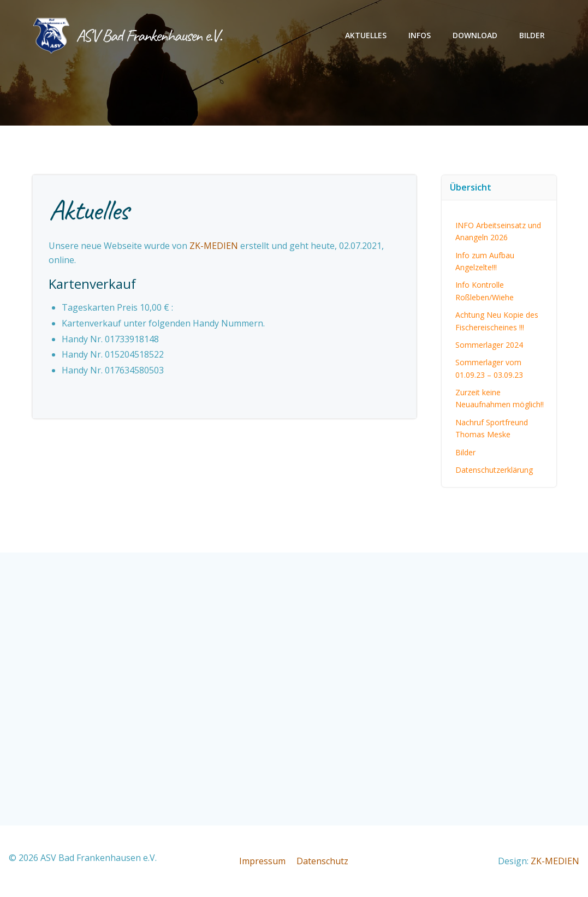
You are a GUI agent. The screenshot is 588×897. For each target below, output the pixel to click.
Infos (420, 36)
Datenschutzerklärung (494, 469)
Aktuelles (366, 36)
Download (476, 36)
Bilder (533, 36)
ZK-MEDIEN (214, 246)
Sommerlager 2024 (489, 344)
